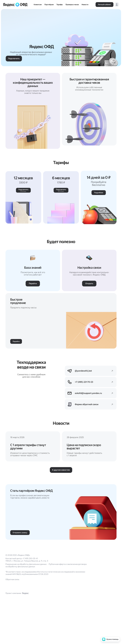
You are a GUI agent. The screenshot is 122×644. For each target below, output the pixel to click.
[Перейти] (33, 474)
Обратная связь (12, 615)
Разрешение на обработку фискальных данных (26, 599)
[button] (117, 5)
